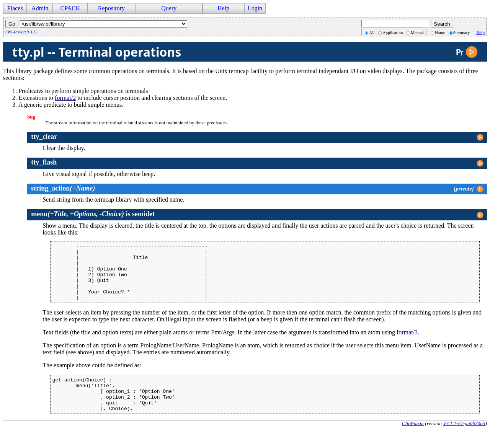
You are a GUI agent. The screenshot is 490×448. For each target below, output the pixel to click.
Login (255, 8)
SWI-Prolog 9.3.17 (21, 32)
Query (169, 8)
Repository (111, 8)
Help (223, 8)
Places (15, 8)
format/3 (407, 344)
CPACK (70, 8)
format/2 (65, 98)
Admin (40, 8)
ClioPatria (413, 442)
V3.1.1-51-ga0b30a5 (464, 442)
